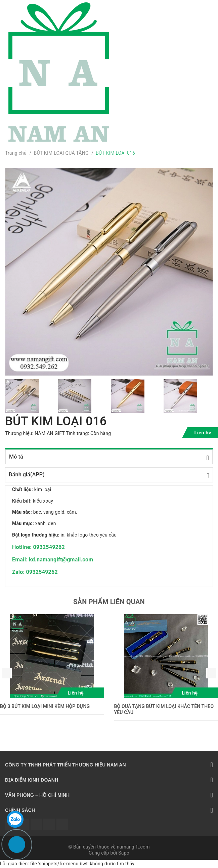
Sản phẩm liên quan (109, 602)
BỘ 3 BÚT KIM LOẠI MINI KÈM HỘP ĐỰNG (45, 706)
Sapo (124, 853)
